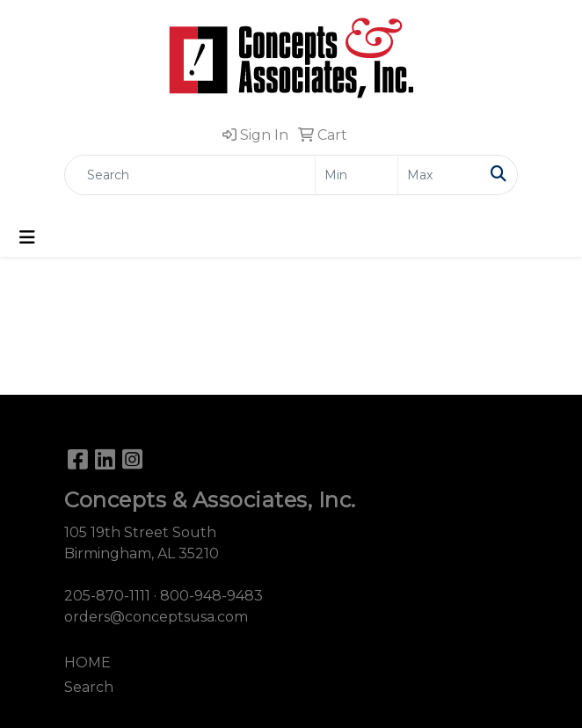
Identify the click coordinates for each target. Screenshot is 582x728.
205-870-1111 (107, 596)
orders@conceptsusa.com (156, 617)
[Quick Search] (190, 175)
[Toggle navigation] (27, 237)
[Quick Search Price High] (439, 175)
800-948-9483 (211, 596)
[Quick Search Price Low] (356, 175)
